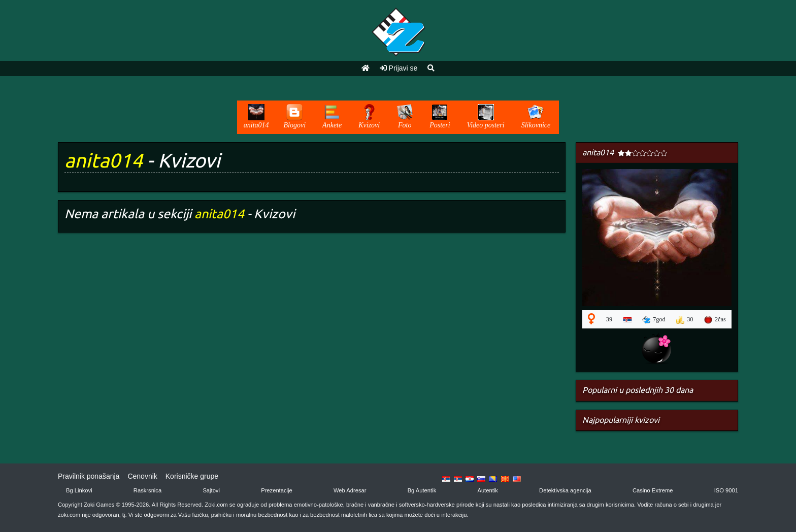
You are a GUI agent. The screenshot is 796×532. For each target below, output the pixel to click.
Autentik (487, 490)
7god (654, 320)
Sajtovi (211, 490)
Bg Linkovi (79, 490)
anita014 (104, 160)
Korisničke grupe (192, 476)
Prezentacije (277, 490)
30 (685, 320)
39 (609, 319)
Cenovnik (142, 476)
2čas (715, 320)
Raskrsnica (147, 490)
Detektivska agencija (565, 490)
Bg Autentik (422, 490)
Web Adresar (350, 490)
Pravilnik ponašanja (89, 476)
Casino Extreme (653, 490)
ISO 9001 (726, 490)
